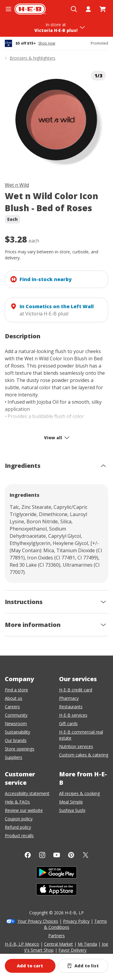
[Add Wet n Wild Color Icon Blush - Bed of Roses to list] (83, 966)
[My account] (88, 9)
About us (14, 698)
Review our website (24, 810)
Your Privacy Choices (38, 921)
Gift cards (68, 723)
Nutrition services (76, 746)
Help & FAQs (17, 802)
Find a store (16, 690)
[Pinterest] (71, 855)
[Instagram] (42, 855)
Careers (12, 707)
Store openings (20, 749)
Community (16, 715)
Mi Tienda (87, 944)
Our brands (16, 740)
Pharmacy (69, 698)
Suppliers (14, 757)
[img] (56, 120)
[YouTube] (57, 855)
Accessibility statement (27, 793)
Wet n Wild (17, 185)
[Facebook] (28, 855)
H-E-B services (73, 715)
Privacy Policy (76, 921)
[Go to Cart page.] (103, 9)
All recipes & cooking (79, 793)
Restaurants (71, 707)
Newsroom (16, 723)
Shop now (47, 43)
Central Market (58, 944)
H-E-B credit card (76, 690)
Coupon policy (19, 819)
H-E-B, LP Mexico (22, 944)
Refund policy (18, 827)
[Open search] (74, 9)
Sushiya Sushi (72, 810)
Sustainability (17, 732)
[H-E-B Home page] (30, 9)
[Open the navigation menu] (8, 9)
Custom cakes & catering (84, 755)
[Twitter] (86, 855)
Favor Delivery (72, 950)
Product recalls (19, 836)
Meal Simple (71, 802)
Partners (56, 936)
